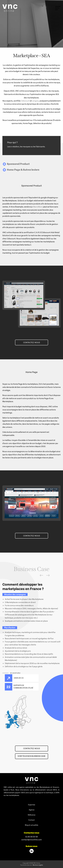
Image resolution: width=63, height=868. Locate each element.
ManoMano (38, 207)
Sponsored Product (18, 164)
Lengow (35, 101)
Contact (31, 820)
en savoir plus (15, 673)
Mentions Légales (38, 865)
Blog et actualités (32, 825)
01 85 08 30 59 (31, 837)
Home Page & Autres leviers (23, 170)
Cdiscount (25, 101)
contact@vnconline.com (31, 840)
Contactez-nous (32, 343)
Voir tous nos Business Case (31, 756)
